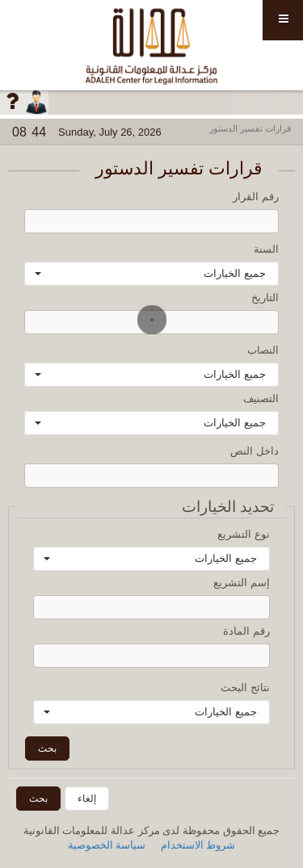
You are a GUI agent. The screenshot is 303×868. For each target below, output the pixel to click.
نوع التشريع (244, 534)
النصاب (263, 350)
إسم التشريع (242, 583)
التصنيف (261, 398)
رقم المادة (246, 631)
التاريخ (265, 298)
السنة (266, 249)
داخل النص (255, 451)
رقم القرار (256, 197)
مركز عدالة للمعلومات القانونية (151, 45)
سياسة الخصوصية (107, 845)
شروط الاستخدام (198, 845)
